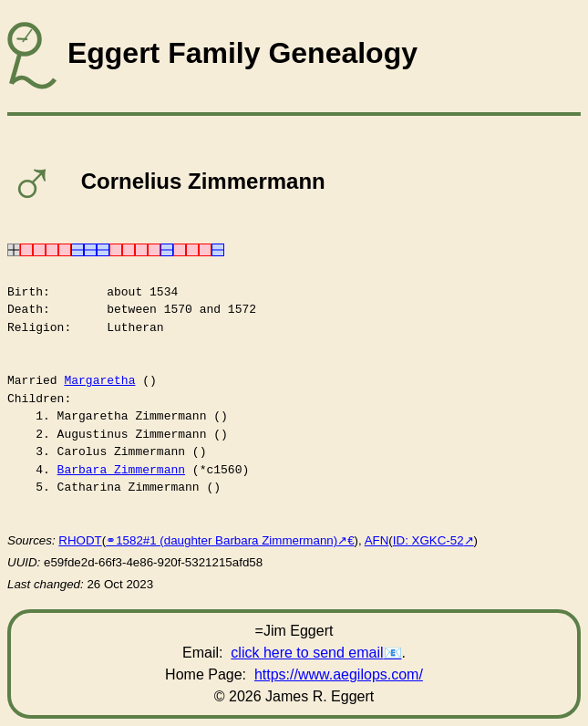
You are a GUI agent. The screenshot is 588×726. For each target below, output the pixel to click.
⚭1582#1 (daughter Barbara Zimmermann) (222, 540)
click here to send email (307, 653)
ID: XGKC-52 (428, 540)
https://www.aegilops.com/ (339, 674)
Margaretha (99, 380)
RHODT (80, 540)
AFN (377, 540)
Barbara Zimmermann (121, 470)
